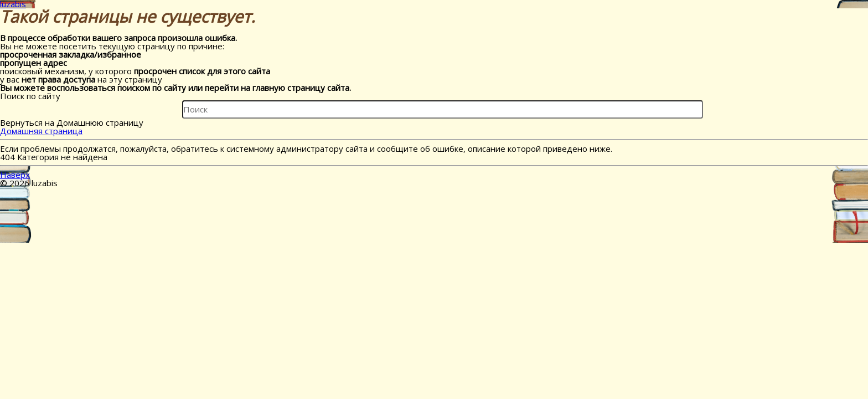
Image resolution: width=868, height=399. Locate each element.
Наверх (15, 175)
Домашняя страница (41, 131)
